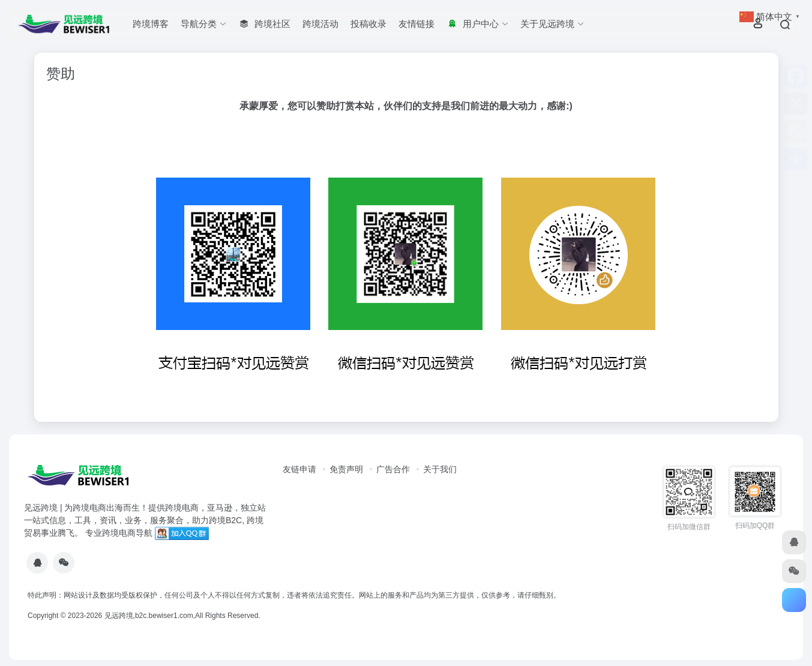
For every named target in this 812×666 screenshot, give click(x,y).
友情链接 (417, 24)
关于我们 (440, 469)
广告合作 (393, 469)
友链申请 (299, 469)
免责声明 (346, 469)
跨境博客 (151, 24)
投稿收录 (368, 24)
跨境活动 (320, 24)
